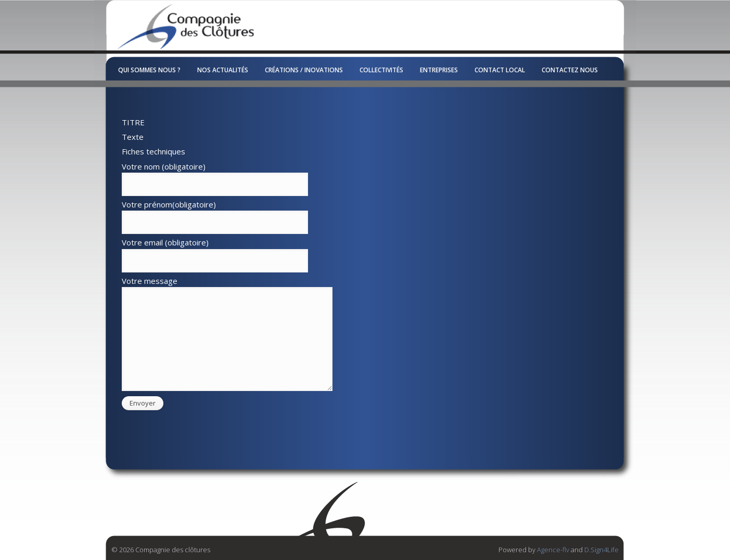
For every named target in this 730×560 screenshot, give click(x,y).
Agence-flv (553, 550)
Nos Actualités (223, 70)
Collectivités (381, 70)
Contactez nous (570, 70)
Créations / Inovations (304, 70)
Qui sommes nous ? (149, 70)
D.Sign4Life (601, 550)
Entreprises (439, 70)
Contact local (500, 70)
